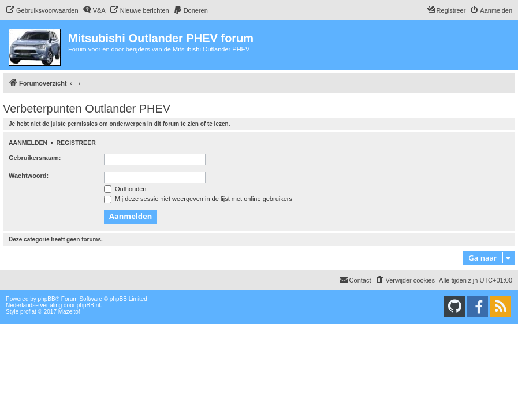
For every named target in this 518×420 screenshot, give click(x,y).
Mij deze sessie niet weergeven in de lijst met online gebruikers (198, 199)
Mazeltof (69, 312)
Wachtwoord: (29, 176)
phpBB (47, 299)
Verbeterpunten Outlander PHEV (87, 109)
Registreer (76, 143)
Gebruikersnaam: (35, 158)
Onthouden (125, 189)
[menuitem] (42, 10)
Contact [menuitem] (355, 280)
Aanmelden (28, 143)
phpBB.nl (89, 305)
